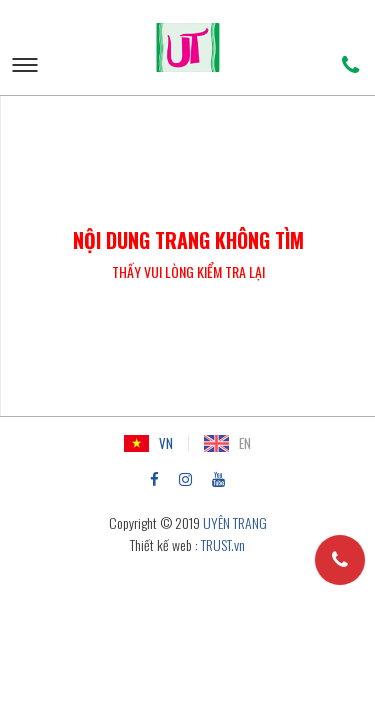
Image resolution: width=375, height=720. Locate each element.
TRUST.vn (223, 544)
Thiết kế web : (164, 544)
